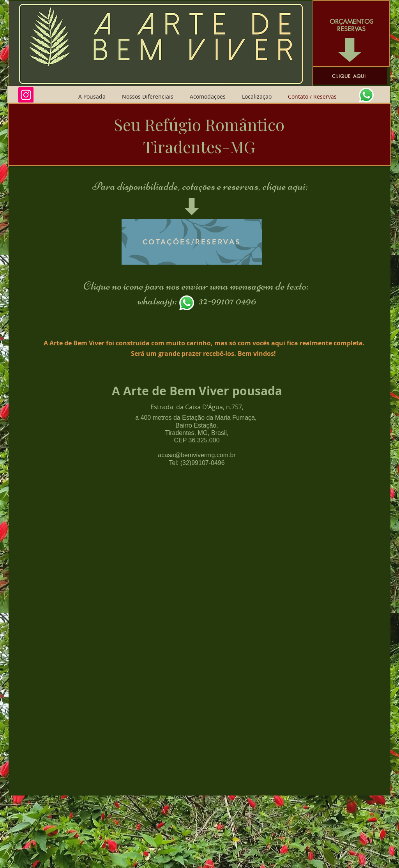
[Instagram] (26, 95)
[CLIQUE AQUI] (350, 76)
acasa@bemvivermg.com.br (197, 455)
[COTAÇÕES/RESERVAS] (192, 242)
